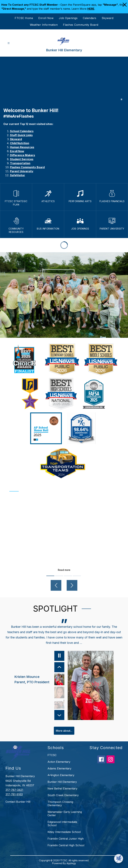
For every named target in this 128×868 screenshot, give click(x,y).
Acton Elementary (59, 762)
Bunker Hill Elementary (62, 782)
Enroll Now (46, 18)
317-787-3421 (14, 790)
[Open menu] (9, 43)
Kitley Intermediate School (64, 832)
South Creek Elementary (63, 795)
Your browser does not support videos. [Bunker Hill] (64, 80)
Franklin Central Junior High (66, 839)
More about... (64, 731)
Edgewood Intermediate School (62, 824)
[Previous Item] (59, 667)
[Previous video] (56, 585)
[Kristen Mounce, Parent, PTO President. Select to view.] (39, 679)
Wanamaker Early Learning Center (65, 814)
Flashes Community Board (81, 25)
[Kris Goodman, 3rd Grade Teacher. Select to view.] (59, 692)
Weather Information (44, 25)
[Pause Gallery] (121, 99)
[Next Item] (59, 715)
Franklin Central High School (66, 845)
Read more (64, 570)
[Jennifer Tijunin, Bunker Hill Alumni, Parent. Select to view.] (59, 705)
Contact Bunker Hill (18, 802)
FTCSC (52, 755)
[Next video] (72, 585)
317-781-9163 (14, 794)
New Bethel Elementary (62, 788)
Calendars (90, 18)
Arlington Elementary (61, 775)
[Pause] (59, 656)
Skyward (108, 18)
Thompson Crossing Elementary (60, 804)
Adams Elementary (59, 768)
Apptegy (71, 863)
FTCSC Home (24, 18)
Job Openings (68, 18)
